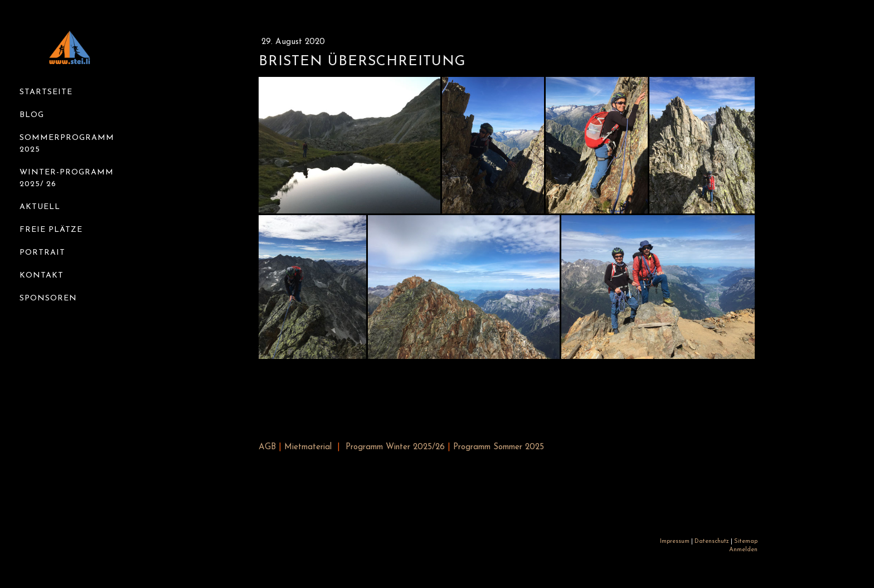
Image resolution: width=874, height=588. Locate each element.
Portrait (42, 253)
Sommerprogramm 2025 (67, 144)
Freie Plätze (51, 230)
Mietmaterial (308, 447)
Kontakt (42, 276)
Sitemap (746, 541)
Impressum (675, 541)
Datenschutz (712, 541)
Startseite (46, 92)
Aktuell (40, 207)
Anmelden (743, 550)
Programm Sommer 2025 (499, 447)
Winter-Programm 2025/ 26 (67, 178)
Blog (32, 115)
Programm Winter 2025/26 (395, 447)
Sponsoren (48, 298)
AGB (267, 447)
